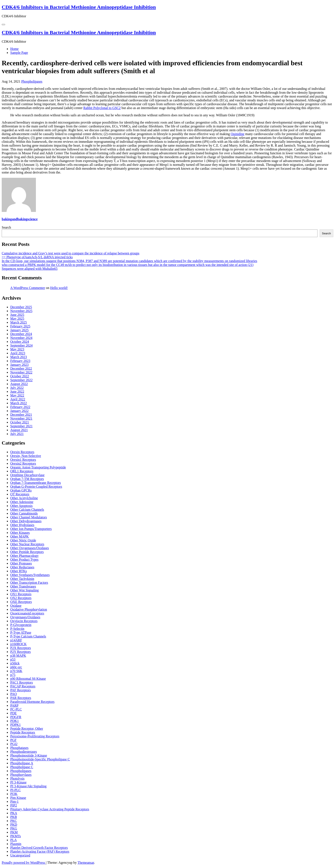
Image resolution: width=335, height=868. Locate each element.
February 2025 (20, 326)
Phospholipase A (22, 763)
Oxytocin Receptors (24, 621)
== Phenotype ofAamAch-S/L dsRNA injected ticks (37, 257)
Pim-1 (14, 802)
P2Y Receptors (21, 652)
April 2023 (18, 353)
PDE (13, 713)
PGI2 (14, 744)
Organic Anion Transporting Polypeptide (38, 467)
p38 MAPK (18, 656)
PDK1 (15, 721)
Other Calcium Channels (27, 510)
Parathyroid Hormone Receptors (32, 702)
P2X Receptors (21, 648)
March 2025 (19, 322)
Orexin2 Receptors (23, 463)
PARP (14, 705)
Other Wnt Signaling (24, 590)
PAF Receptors (21, 690)
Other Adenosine (22, 502)
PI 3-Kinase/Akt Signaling (28, 786)
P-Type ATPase (21, 632)
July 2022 (17, 388)
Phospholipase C (22, 767)
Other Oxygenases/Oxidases (30, 548)
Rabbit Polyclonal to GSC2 (102, 108)
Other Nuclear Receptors (27, 544)
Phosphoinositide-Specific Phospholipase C (40, 759)
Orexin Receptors (22, 452)
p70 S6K (16, 671)
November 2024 (21, 338)
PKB (14, 817)
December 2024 (21, 334)
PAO (14, 694)
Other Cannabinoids (24, 513)
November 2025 (21, 311)
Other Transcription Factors (29, 583)
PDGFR (16, 717)
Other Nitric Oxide (23, 540)
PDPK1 (15, 725)
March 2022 (19, 403)
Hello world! (59, 288)
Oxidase (16, 606)
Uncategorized (20, 855)
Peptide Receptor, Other (27, 729)
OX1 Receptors (21, 594)
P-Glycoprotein (21, 625)
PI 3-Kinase (18, 782)
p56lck (15, 663)
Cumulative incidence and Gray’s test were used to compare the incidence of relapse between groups (71, 253)
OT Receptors (20, 494)
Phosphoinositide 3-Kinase (29, 755)
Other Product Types (24, 559)
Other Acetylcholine (24, 498)
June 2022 (17, 392)
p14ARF (16, 640)
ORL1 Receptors (22, 471)
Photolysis (17, 778)
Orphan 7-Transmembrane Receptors (36, 483)
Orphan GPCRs (21, 490)
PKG (14, 828)
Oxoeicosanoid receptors (27, 613)
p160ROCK (18, 644)
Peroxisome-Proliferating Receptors (35, 736)
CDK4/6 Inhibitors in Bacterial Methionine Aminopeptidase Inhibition (79, 7)
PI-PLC (15, 790)
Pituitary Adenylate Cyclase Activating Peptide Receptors (50, 809)
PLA (13, 840)
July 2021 (17, 434)
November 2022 (21, 372)
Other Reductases (22, 567)
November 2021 (21, 418)
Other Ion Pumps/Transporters (31, 529)
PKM (14, 832)
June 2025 (17, 315)
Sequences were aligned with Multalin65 (30, 269)
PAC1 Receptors (22, 682)
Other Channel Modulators (29, 517)
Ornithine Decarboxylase (27, 475)
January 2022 (19, 411)
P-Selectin (17, 629)
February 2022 (20, 407)
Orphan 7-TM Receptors (27, 479)
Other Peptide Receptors (27, 552)
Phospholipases (32, 81)
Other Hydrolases (22, 525)
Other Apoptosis (21, 506)
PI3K (14, 794)
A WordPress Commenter (28, 288)
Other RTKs (19, 571)
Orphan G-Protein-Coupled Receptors (36, 487)
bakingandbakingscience (20, 219)
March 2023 (19, 357)
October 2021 (20, 422)
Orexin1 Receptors (23, 460)
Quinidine (238, 134)
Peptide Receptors (23, 732)
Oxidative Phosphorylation (29, 609)
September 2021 (21, 426)
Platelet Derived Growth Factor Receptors (39, 848)
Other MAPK (20, 536)
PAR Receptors (21, 698)
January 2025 (19, 330)
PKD (14, 825)
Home (14, 49)
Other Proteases (21, 563)
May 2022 (17, 395)
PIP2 (14, 805)
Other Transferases (23, 586)
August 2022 (19, 384)
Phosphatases (19, 748)
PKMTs (16, 836)
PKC (14, 821)
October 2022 (20, 376)
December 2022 (21, 368)
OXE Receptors (21, 602)
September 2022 (21, 380)
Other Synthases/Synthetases (30, 575)
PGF (13, 740)
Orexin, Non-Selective (26, 456)
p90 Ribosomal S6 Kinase (28, 679)
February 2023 (20, 361)
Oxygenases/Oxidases (25, 617)
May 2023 (17, 349)
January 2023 (19, 365)
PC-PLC (16, 709)
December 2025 (21, 307)
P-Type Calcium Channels (28, 636)
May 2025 (17, 319)
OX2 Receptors (21, 598)
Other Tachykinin (22, 579)
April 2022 (18, 399)
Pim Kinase (18, 798)
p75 (13, 675)
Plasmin (16, 844)
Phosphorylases (21, 775)
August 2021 (19, 430)
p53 (13, 659)
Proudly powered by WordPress (24, 863)
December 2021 (21, 415)
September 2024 (21, 345)
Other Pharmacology (24, 556)
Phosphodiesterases (24, 752)
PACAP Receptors (23, 686)
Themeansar (86, 863)
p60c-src (16, 667)
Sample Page (19, 53)
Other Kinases (20, 533)
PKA (14, 813)
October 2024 (20, 342)
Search (6, 227)
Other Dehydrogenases (26, 521)
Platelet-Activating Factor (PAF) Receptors (40, 851)
